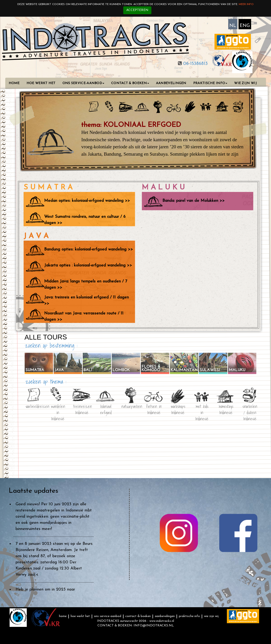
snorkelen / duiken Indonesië (250, 408)
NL (233, 26)
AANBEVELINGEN (171, 83)
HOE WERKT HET (41, 83)
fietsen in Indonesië (154, 408)
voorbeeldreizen (34, 406)
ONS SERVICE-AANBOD (83, 83)
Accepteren (137, 10)
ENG (245, 26)
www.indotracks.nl (162, 621)
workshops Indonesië (178, 408)
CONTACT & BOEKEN (130, 83)
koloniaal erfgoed (106, 408)
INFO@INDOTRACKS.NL (154, 626)
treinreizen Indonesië (82, 408)
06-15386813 (195, 64)
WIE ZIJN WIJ (246, 83)
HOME (14, 83)
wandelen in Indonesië (58, 408)
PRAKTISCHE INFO (210, 83)
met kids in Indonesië (202, 408)
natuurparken (130, 406)
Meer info (246, 4)
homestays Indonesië (226, 408)
